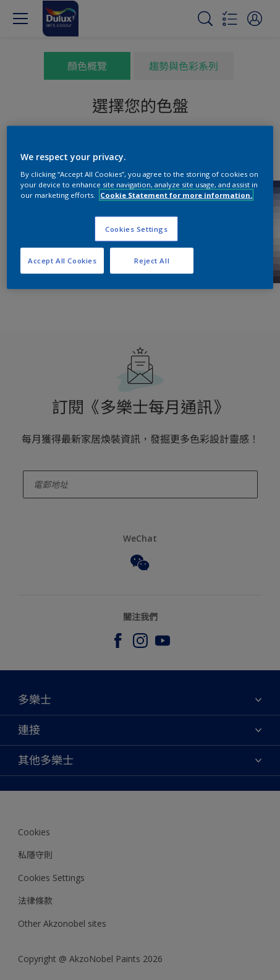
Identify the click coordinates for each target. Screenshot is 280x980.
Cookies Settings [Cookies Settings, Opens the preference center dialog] (136, 228)
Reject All (152, 261)
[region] (140, 207)
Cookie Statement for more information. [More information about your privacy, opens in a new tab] (176, 195)
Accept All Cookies (62, 261)
